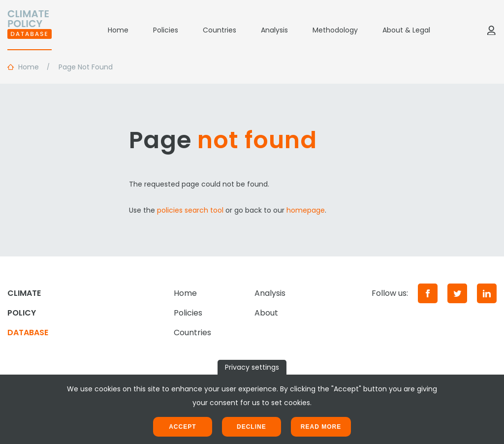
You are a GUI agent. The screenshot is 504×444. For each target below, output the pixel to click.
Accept (182, 427)
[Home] (30, 30)
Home (118, 30)
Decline (252, 427)
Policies (166, 30)
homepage (306, 210)
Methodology (335, 30)
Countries (220, 30)
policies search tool (190, 210)
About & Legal (406, 30)
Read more (321, 427)
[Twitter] (457, 293)
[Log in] (491, 30)
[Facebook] (428, 293)
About (266, 313)
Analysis (274, 30)
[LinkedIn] (487, 293)
